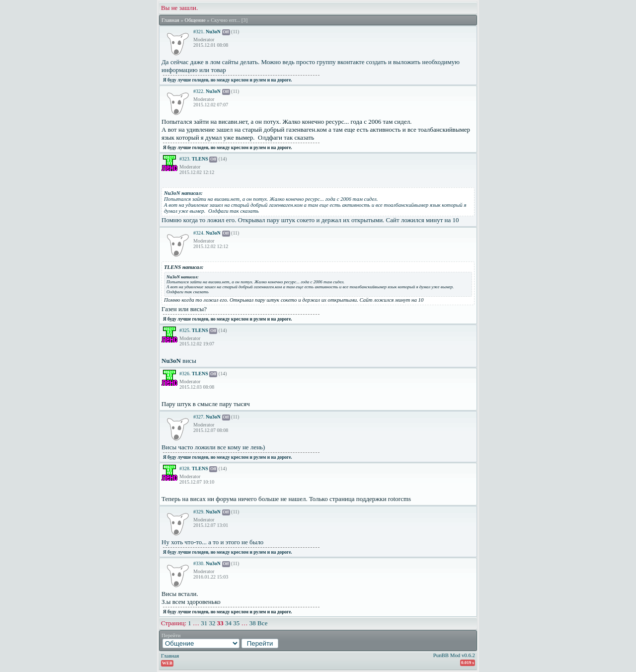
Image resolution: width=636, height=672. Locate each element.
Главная (170, 20)
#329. (199, 512)
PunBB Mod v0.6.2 (454, 655)
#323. (185, 159)
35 (236, 623)
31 (204, 623)
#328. (185, 468)
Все (262, 623)
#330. (199, 563)
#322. (199, 91)
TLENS (200, 159)
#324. (199, 233)
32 (212, 623)
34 (228, 623)
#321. (199, 32)
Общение (195, 20)
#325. (185, 330)
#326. (185, 374)
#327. (199, 417)
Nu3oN (213, 32)
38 (253, 623)
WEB (167, 663)
